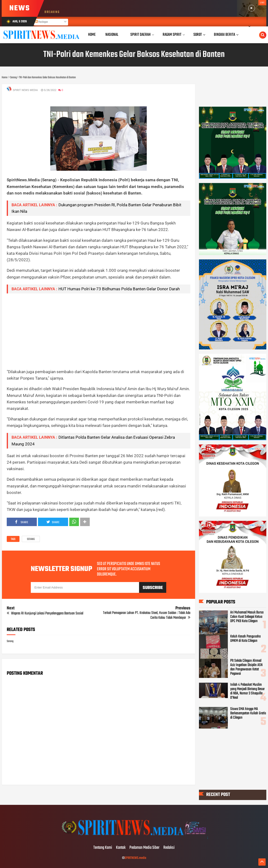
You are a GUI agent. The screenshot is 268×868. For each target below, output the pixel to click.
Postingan (41, 22)
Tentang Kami (103, 848)
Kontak (121, 848)
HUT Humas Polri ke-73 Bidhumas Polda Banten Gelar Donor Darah (119, 289)
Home (92, 35)
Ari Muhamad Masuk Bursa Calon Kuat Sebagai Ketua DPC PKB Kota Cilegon (247, 617)
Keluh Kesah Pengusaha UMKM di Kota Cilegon (245, 639)
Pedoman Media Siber (144, 848)
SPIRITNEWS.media (135, 858)
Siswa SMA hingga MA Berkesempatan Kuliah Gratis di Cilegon (248, 713)
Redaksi (169, 848)
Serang (31, 539)
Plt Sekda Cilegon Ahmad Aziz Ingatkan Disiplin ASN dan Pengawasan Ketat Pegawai (246, 667)
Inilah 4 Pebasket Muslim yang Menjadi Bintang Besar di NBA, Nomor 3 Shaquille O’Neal (247, 692)
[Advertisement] (99, 331)
